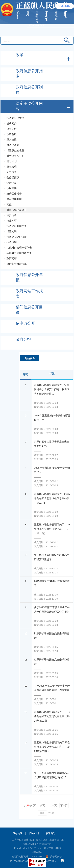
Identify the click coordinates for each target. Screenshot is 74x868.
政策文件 (12, 129)
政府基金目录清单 (17, 264)
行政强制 (12, 242)
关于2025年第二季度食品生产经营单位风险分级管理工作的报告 (52, 688)
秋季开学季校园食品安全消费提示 (52, 636)
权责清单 (12, 215)
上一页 (53, 805)
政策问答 (12, 258)
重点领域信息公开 (17, 210)
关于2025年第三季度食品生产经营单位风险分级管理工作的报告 (52, 609)
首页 (42, 805)
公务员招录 (13, 177)
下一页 (64, 805)
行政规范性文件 (15, 118)
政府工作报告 (14, 194)
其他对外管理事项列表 (19, 248)
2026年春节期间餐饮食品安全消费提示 (52, 470)
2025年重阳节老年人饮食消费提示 (52, 583)
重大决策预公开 (15, 156)
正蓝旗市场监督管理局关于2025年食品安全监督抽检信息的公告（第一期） (52, 529)
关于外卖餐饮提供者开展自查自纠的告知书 (52, 444)
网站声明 (34, 833)
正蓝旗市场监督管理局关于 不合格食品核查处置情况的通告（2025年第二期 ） (52, 716)
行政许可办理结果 (17, 226)
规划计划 (12, 161)
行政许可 (12, 221)
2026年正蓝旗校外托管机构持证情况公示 (52, 418)
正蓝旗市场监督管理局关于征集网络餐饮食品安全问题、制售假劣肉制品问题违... (52, 389)
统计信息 (12, 183)
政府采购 (12, 188)
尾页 (42, 813)
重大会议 (12, 140)
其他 (9, 204)
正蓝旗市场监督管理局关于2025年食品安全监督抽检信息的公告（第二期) (52, 498)
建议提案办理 (14, 199)
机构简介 (12, 123)
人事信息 (12, 172)
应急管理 (12, 167)
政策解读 (12, 134)
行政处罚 (12, 231)
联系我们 (51, 833)
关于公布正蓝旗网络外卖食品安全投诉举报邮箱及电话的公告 (52, 775)
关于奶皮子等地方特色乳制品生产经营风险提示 (52, 557)
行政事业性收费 (15, 150)
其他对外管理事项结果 (19, 253)
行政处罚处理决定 (17, 237)
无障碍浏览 (65, 6)
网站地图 (18, 833)
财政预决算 (13, 145)
